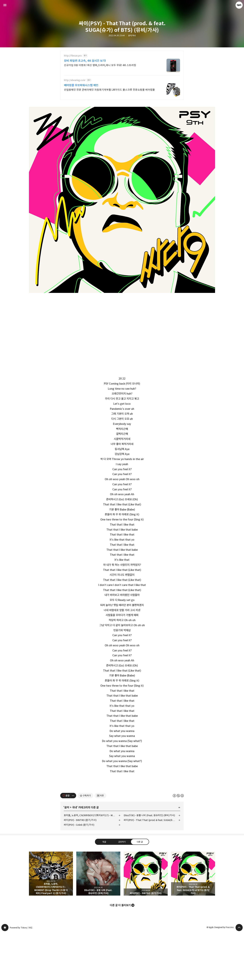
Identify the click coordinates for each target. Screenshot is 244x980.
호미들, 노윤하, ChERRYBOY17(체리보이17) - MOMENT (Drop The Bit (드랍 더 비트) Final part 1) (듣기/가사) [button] (51, 921)
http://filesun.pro (73, 56)
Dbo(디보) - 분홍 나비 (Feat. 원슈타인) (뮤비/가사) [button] (98, 921)
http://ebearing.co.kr (75, 80)
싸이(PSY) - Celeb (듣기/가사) (79, 872)
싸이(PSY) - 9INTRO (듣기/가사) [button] (146, 921)
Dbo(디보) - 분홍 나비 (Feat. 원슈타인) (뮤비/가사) (149, 863)
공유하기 (122, 889)
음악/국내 (132, 36)
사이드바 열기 (5, 5)
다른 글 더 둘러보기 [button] (120, 953)
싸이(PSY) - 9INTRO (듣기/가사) (80, 867)
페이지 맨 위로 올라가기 (239, 975)
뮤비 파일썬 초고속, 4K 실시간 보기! (85, 61)
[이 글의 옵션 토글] (73, 843)
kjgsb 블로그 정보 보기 (239, 5)
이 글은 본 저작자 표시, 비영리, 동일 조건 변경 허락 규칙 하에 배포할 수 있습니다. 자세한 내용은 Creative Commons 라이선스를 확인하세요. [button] (178, 843)
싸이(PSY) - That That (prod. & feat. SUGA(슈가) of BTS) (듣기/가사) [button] (193, 921)
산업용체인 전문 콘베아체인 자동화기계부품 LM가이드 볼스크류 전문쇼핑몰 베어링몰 (109, 90)
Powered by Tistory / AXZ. (21, 975)
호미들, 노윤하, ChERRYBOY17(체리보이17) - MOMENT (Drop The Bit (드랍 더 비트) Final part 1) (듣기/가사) (92, 863)
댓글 (104, 889)
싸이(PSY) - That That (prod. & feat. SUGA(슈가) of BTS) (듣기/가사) (152, 867)
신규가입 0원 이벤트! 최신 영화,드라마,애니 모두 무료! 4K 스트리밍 (100, 65)
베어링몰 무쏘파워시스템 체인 (81, 85)
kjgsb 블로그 (5, 975)
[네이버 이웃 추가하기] (100, 843)
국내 (74, 855)
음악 (67, 855)
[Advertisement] (122, 805)
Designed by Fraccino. (224, 975)
